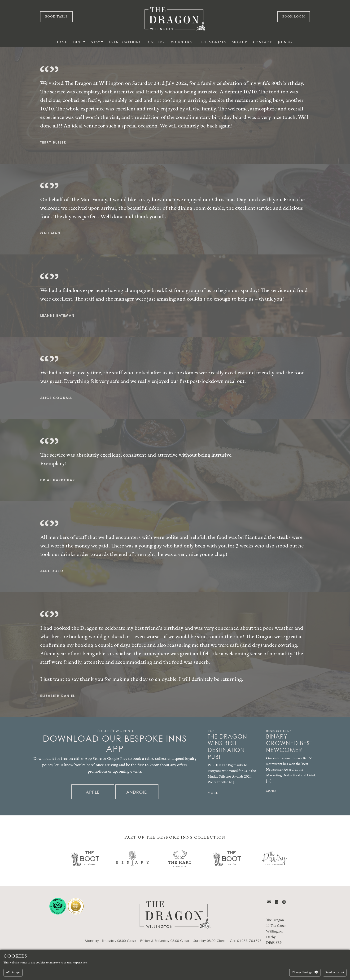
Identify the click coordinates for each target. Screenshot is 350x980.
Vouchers (181, 42)
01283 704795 (249, 941)
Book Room (294, 17)
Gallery (156, 42)
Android (137, 792)
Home (61, 42)
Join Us (285, 42)
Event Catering (125, 42)
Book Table (56, 17)
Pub (211, 731)
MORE (213, 793)
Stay (96, 42)
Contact (262, 42)
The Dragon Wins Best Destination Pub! (227, 747)
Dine (78, 42)
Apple (93, 792)
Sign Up (239, 42)
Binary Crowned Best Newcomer (289, 744)
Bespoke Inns (279, 731)
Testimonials (212, 42)
